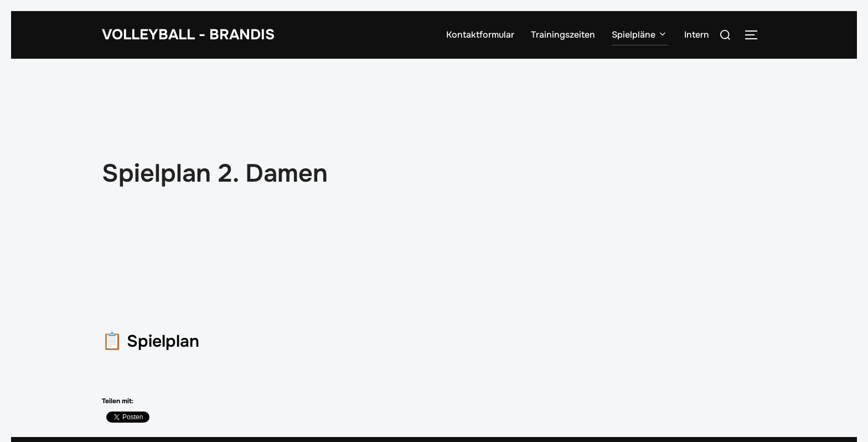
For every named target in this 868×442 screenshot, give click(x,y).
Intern (697, 35)
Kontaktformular (480, 35)
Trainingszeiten (563, 35)
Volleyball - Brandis (188, 35)
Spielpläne (640, 35)
